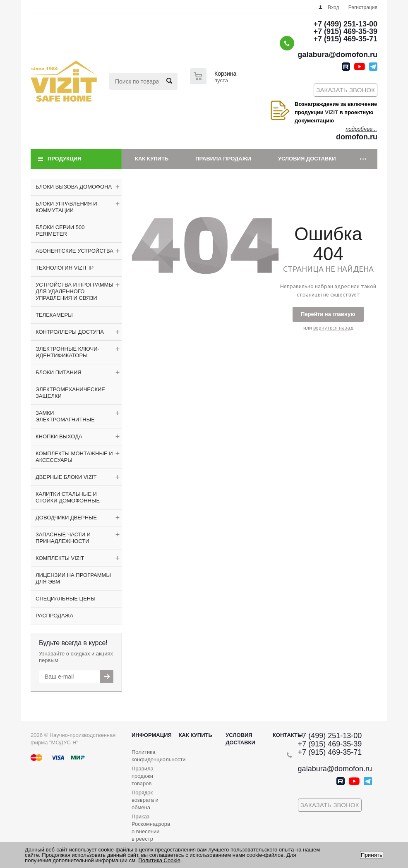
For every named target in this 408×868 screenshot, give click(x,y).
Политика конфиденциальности (159, 756)
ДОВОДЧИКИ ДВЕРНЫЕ (66, 518)
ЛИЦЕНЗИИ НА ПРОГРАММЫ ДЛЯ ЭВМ (73, 578)
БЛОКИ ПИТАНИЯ (59, 372)
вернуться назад (333, 328)
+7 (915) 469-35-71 (345, 39)
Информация (152, 735)
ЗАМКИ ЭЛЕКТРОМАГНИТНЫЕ (65, 416)
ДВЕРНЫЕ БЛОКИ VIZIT (66, 477)
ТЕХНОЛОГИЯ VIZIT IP (65, 268)
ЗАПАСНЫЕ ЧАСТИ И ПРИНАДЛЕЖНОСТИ (63, 538)
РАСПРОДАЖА (54, 616)
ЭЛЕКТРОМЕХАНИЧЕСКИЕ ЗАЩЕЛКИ (70, 393)
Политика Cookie (159, 860)
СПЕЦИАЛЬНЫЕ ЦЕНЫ (66, 599)
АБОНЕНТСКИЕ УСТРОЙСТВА (74, 251)
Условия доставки (307, 159)
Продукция (64, 159)
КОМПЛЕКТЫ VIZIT (60, 558)
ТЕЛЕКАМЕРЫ (54, 315)
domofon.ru (357, 137)
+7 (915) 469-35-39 (345, 31)
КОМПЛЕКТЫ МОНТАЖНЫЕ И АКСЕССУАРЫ (74, 457)
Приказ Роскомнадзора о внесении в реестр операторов (151, 831)
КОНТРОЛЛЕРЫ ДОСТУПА (70, 332)
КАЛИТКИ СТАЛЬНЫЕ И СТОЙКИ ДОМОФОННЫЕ (68, 497)
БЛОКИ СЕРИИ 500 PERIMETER (60, 231)
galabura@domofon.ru (337, 55)
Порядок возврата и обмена (145, 800)
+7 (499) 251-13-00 (345, 24)
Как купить (152, 159)
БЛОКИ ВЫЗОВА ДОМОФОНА (74, 187)
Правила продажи (223, 159)
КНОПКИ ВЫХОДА (59, 436)
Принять (372, 855)
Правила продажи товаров (143, 776)
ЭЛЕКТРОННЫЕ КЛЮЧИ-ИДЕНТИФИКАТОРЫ (67, 352)
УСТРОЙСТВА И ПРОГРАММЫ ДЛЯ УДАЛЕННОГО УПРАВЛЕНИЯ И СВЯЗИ (74, 291)
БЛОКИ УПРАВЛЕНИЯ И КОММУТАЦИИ (66, 207)
